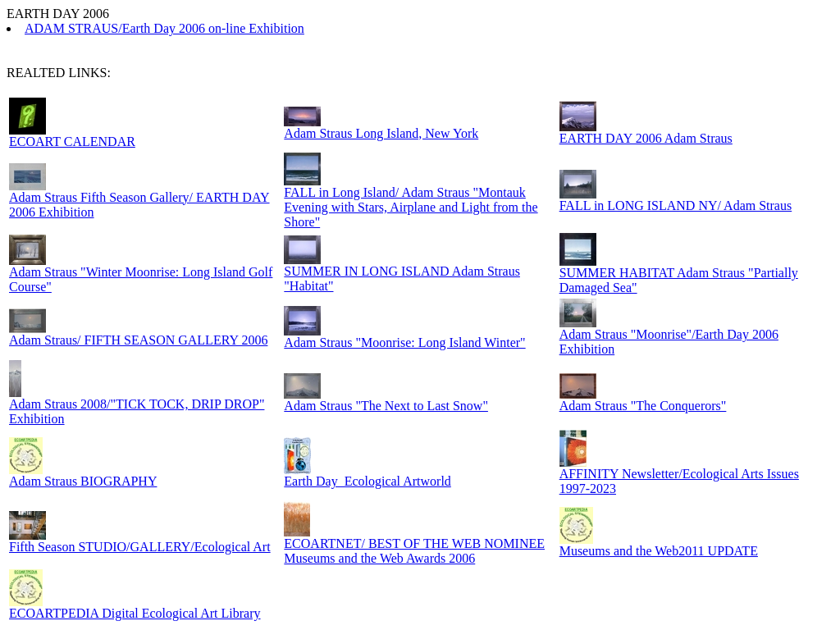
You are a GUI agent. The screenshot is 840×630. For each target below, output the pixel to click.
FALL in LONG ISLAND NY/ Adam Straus (676, 205)
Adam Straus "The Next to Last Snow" (386, 406)
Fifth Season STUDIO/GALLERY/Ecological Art (140, 547)
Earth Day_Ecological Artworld (367, 481)
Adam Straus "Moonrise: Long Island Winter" (404, 342)
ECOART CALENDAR (72, 142)
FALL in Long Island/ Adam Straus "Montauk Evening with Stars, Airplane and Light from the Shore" (411, 207)
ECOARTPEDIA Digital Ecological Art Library (135, 613)
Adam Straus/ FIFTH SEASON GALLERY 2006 (138, 340)
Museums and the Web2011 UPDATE (659, 551)
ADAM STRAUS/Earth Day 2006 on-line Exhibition (164, 28)
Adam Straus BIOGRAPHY (83, 481)
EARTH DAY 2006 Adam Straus (646, 138)
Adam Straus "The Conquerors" (643, 406)
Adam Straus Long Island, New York (381, 133)
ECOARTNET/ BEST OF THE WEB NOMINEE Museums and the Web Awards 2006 (414, 551)
